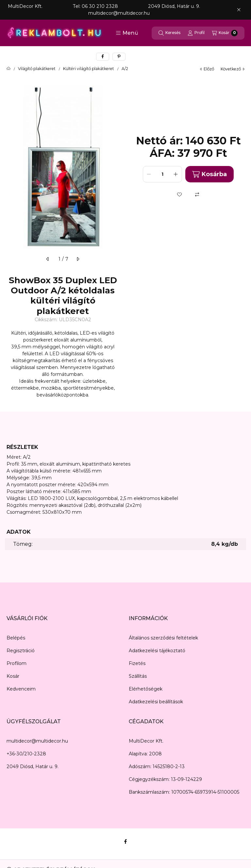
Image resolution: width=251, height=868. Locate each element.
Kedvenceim (21, 689)
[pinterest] (119, 57)
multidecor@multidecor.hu (37, 741)
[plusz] (176, 174)
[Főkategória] (8, 69)
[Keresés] (169, 33)
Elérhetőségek (146, 689)
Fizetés (137, 663)
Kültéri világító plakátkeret (89, 69)
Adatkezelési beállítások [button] (156, 702)
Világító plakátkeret (37, 69)
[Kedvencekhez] (179, 194)
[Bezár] (239, 10)
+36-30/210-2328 (26, 754)
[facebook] (103, 57)
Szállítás (138, 676)
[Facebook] (125, 841)
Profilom (17, 663)
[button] (127, 33)
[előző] (48, 259)
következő (233, 69)
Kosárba (209, 174)
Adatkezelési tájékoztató (157, 651)
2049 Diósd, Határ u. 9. (33, 766)
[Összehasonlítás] (197, 194)
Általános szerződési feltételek (163, 638)
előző (207, 69)
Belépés (16, 638)
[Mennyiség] (162, 174)
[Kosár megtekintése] (225, 33)
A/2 (125, 69)
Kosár (13, 676)
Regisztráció (21, 651)
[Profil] (196, 33)
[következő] (78, 259)
